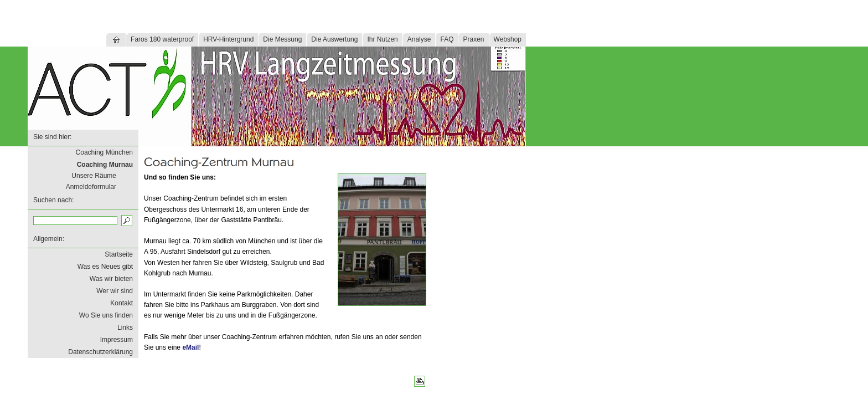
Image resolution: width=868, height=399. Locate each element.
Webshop (508, 39)
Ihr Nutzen (382, 39)
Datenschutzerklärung (100, 352)
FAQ (447, 39)
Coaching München (104, 152)
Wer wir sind (115, 291)
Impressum (117, 340)
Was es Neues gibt (105, 267)
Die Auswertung (334, 39)
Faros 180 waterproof (162, 39)
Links (125, 328)
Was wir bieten (111, 279)
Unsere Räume (94, 176)
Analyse (419, 39)
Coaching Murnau (105, 165)
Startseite (119, 254)
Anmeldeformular (91, 187)
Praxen (473, 39)
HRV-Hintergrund (228, 39)
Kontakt (122, 303)
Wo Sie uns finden (106, 315)
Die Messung (282, 39)
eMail (190, 347)
